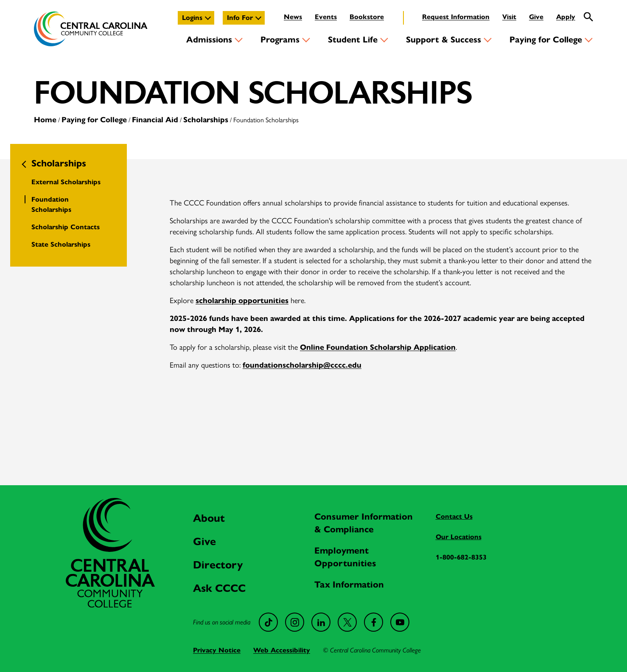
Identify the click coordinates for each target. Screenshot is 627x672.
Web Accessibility (282, 650)
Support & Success (444, 40)
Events (326, 17)
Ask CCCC (219, 588)
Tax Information (349, 585)
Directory (218, 565)
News (293, 17)
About (209, 518)
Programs (280, 40)
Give (536, 17)
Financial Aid (155, 120)
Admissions (209, 40)
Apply (566, 17)
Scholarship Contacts (66, 227)
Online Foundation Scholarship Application (378, 347)
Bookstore (367, 17)
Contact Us (454, 516)
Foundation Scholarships (51, 204)
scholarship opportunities (242, 301)
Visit (509, 17)
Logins (192, 18)
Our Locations (459, 537)
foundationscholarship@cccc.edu (302, 365)
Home (45, 120)
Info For (240, 18)
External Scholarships (66, 182)
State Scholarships (61, 244)
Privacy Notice (217, 650)
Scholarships (206, 120)
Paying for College (546, 40)
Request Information (456, 17)
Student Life (353, 40)
